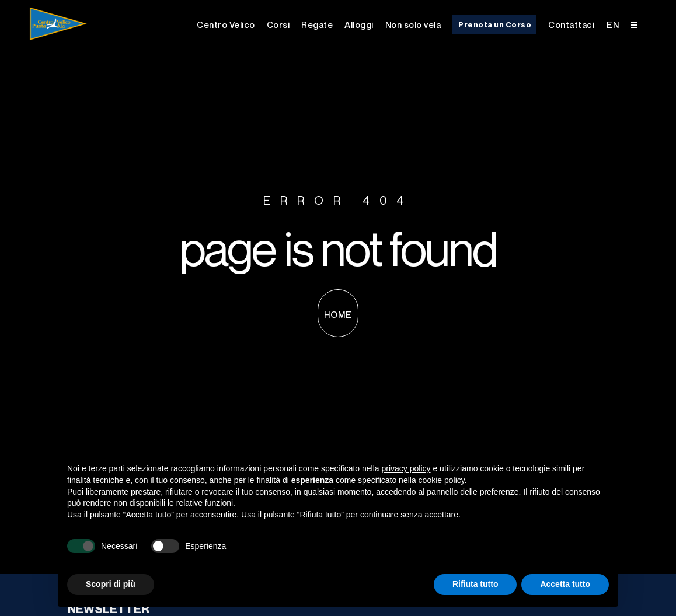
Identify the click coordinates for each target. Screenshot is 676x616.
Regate (317, 24)
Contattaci (571, 24)
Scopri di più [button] (111, 584)
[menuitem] (613, 24)
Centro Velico (226, 24)
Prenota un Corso (495, 24)
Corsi (278, 24)
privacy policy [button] (406, 468)
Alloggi (359, 24)
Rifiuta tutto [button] (475, 584)
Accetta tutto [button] (565, 584)
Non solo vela (413, 24)
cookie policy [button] (442, 480)
